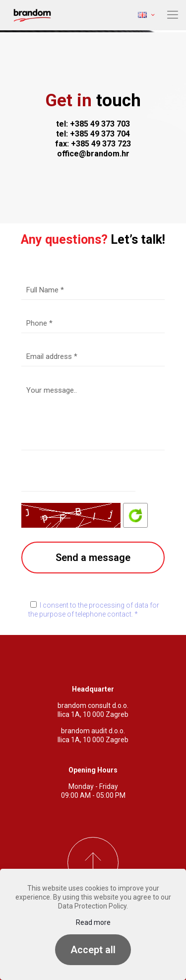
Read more (93, 922)
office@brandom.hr (93, 154)
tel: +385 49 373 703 (93, 124)
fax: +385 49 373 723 (93, 144)
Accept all (93, 950)
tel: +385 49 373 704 (93, 134)
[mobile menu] (173, 15)
